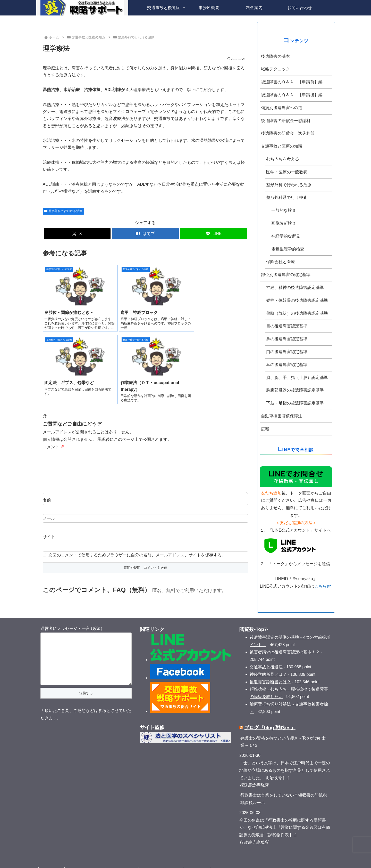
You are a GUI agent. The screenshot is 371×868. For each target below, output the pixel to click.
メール (49, 447)
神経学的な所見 (286, 236)
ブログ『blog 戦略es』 (270, 718)
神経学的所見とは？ (268, 665)
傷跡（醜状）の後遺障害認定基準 (297, 313)
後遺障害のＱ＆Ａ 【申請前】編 (292, 82)
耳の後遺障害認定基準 (287, 365)
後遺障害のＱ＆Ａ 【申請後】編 (292, 95)
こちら (323, 586)
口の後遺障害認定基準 (287, 352)
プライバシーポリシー (86, 861)
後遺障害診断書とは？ (270, 672)
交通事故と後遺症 (266, 657)
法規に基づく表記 (124, 861)
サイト (49, 465)
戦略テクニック (275, 69)
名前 (47, 428)
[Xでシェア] (77, 234)
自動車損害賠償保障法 (282, 416)
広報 (265, 429)
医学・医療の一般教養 (287, 172)
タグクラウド (52, 861)
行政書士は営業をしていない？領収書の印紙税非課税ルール (284, 789)
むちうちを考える (283, 159)
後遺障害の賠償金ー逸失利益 (288, 133)
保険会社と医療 (281, 262)
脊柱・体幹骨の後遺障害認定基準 (297, 300)
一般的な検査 (284, 210)
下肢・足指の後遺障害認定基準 (295, 403)
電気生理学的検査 (288, 249)
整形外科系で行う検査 (287, 197)
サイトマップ (202, 861)
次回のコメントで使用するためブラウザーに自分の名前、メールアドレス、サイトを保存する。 (137, 483)
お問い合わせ (155, 861)
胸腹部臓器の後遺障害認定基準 (295, 390)
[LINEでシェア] (213, 234)
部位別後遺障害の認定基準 (286, 275)
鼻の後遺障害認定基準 (287, 339)
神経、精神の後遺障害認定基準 (295, 287)
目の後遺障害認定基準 (287, 326)
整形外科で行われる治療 (64, 211)
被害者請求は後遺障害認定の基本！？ (285, 642)
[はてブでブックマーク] (145, 234)
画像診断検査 (284, 223)
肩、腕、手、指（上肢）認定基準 (297, 378)
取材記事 (178, 861)
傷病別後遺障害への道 (282, 108)
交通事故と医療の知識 (282, 146)
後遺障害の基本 (275, 56)
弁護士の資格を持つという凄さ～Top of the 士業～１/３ (283, 732)
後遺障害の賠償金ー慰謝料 (286, 121)
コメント (54, 367)
